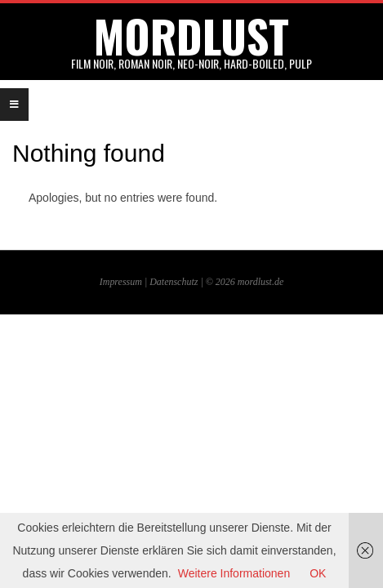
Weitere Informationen (234, 573)
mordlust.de (261, 282)
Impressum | (125, 282)
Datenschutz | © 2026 (194, 282)
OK (318, 573)
